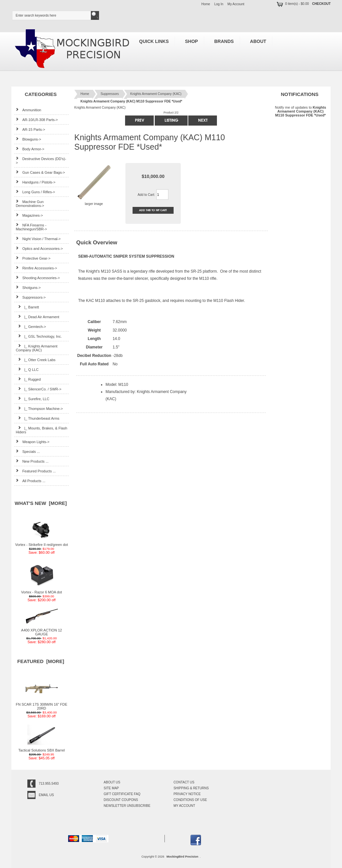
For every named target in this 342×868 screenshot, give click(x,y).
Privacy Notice (187, 794)
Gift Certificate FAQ (122, 794)
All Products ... (30, 481)
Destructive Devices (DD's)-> (41, 161)
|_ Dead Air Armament (37, 317)
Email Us (46, 795)
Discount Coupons (121, 800)
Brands (224, 41)
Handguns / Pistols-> (36, 182)
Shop (192, 41)
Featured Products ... (36, 471)
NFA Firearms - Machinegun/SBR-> (31, 227)
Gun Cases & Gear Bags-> (40, 172)
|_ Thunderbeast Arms (37, 418)
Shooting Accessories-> (38, 278)
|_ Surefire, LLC (32, 399)
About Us (112, 782)
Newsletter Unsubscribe (127, 806)
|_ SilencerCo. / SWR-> (38, 389)
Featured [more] (41, 661)
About (258, 41)
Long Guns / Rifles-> (35, 192)
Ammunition (28, 110)
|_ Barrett (27, 307)
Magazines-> (29, 215)
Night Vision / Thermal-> (38, 239)
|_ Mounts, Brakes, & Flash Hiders (41, 430)
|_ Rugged (28, 379)
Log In (219, 4)
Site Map (111, 788)
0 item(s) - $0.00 (292, 4)
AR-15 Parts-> (30, 129)
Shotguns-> (28, 287)
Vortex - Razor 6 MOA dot (42, 590)
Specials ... (28, 451)
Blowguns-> (28, 139)
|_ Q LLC (27, 369)
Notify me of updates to (300, 111)
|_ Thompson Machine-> (39, 408)
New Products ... (32, 461)
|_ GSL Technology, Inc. (39, 336)
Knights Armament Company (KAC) (156, 94)
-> (31, 297)
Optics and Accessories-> (39, 248)
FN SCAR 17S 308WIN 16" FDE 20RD (42, 705)
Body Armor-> (30, 149)
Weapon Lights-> (32, 442)
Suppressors (110, 94)
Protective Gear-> (33, 258)
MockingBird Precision (182, 857)
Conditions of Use (190, 800)
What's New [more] (41, 503)
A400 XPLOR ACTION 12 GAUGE (42, 631)
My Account (236, 4)
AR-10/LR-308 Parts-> (37, 120)
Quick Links (154, 41)
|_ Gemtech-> (31, 326)
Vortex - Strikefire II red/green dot (41, 543)
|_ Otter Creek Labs (36, 360)
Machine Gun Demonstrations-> (30, 203)
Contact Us (184, 782)
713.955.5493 (49, 784)
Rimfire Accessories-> (36, 268)
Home (206, 4)
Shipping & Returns (191, 788)
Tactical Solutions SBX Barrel (41, 749)
